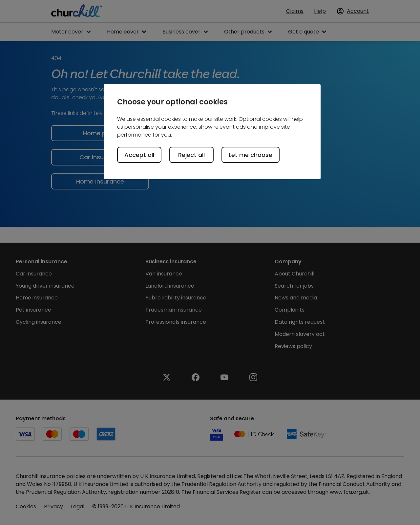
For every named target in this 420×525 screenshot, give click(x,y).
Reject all (191, 155)
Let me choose (251, 155)
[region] (212, 132)
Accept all (139, 155)
